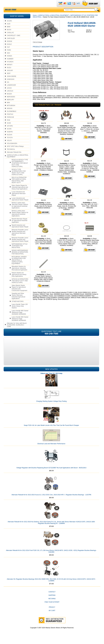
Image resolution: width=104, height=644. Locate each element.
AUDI (9, 30)
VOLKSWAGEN (12, 149)
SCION (9, 135)
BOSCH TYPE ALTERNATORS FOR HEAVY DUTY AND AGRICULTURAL (19, 178)
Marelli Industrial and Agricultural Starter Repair (20, 232)
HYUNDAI (10, 67)
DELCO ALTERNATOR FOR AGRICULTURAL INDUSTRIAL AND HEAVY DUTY (19, 186)
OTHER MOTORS (18, 307)
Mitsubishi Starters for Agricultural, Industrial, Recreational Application (19, 274)
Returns (52, 604)
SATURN (10, 132)
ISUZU (9, 73)
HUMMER (10, 65)
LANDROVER (11, 91)
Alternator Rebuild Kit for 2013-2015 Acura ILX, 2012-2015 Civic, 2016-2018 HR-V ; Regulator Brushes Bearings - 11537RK (51, 500)
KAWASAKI (11, 85)
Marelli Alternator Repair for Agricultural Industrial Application (19, 226)
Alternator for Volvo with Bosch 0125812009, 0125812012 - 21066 (17, 331)
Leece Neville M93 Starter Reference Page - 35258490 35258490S (20, 318)
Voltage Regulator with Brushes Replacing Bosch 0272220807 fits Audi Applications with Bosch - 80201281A (51, 473)
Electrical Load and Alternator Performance (51, 449)
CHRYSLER (11, 44)
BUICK (9, 35)
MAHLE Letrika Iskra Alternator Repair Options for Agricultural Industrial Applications (20, 211)
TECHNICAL (11, 155)
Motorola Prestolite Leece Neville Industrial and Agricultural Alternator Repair (20, 238)
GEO (8, 59)
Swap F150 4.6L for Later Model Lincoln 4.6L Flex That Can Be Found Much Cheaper (51, 431)
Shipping (52, 601)
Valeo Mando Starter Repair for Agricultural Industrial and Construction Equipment (19, 294)
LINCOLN (10, 97)
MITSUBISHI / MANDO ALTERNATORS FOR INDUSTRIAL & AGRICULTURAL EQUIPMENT (19, 266)
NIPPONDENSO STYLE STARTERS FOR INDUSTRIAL (20, 251)
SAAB (9, 129)
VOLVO (9, 146)
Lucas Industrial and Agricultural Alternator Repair (19, 199)
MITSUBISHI (11, 111)
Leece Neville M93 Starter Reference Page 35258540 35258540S (20, 324)
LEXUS (9, 94)
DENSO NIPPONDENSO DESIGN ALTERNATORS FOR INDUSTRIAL (20, 258)
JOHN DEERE (11, 82)
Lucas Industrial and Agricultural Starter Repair (20, 205)
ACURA (9, 27)
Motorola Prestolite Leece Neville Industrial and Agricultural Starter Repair (20, 245)
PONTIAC (10, 120)
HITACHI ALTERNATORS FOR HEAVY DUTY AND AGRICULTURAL (20, 287)
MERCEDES (11, 102)
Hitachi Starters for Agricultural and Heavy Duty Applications (19, 280)
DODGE (9, 47)
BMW (9, 32)
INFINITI (10, 70)
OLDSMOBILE (12, 117)
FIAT (8, 53)
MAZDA (9, 100)
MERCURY (10, 105)
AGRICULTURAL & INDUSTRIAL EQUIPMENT (18, 162)
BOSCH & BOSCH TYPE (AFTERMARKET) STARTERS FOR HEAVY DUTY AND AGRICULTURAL (20, 169)
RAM (8, 126)
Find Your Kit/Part (52, 608)
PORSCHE (10, 123)
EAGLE (9, 50)
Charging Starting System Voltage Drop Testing (51, 407)
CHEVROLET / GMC (14, 41)
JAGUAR (10, 76)
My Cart (52, 616)
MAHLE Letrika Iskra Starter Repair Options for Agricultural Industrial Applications (20, 219)
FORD (9, 56)
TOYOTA (10, 143)
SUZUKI (9, 140)
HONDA (9, 62)
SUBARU (10, 137)
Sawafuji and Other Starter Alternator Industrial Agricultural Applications (18, 302)
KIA (8, 88)
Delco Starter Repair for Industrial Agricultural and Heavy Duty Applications (20, 193)
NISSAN (10, 114)
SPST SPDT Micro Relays (15, 152)
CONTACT (52, 598)
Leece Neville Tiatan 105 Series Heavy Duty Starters (20, 312)
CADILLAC (10, 38)
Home (35, 21)
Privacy (52, 613)
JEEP (9, 79)
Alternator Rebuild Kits (14, 158)
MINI (8, 108)
